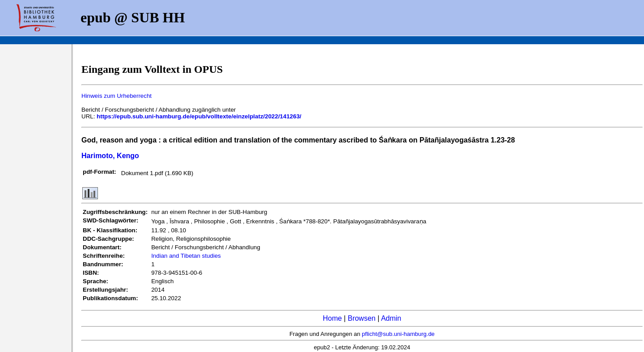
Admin (391, 318)
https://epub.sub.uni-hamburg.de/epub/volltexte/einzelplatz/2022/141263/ (199, 116)
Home (333, 318)
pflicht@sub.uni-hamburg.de (398, 334)
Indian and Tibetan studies (186, 256)
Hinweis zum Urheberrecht (117, 96)
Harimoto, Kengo (110, 156)
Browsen (361, 318)
